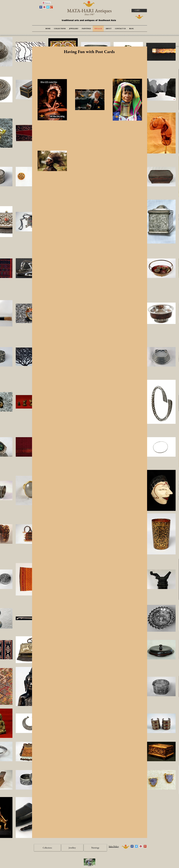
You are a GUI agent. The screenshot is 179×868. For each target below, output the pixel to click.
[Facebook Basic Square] (41, 7)
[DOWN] (139, 17)
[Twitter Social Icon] (136, 846)
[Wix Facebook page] (132, 846)
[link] (139, 10)
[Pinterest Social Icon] (44, 7)
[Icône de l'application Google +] (145, 846)
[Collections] (47, 848)
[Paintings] (95, 848)
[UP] (126, 847)
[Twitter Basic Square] (48, 7)
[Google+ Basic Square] (51, 7)
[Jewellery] (72, 848)
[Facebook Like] (36, 3)
